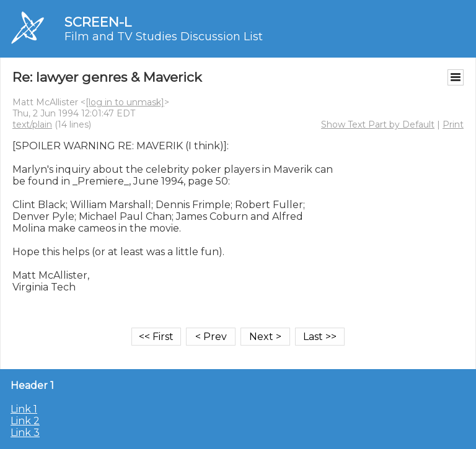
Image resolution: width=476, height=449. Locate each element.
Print (453, 124)
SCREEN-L (98, 22)
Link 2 (25, 421)
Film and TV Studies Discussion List (164, 37)
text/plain (32, 124)
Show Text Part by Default (378, 124)
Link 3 (25, 433)
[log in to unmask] (125, 102)
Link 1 (24, 409)
